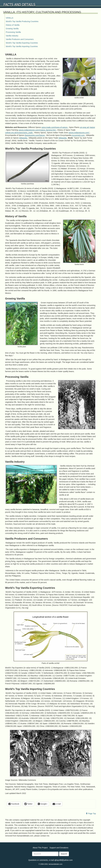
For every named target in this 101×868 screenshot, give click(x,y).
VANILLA (10, 18)
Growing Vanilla (12, 29)
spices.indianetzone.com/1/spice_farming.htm (37, 130)
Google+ (43, 804)
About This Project (40, 848)
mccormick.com (78, 135)
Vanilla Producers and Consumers (20, 39)
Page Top (91, 814)
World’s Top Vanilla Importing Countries (22, 46)
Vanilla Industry (12, 36)
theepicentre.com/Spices (35, 135)
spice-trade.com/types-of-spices (55, 127)
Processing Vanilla (13, 32)
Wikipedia (23, 138)
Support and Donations (59, 848)
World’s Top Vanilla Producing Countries (22, 21)
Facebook (14, 804)
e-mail (57, 804)
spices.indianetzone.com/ (79, 133)
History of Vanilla (13, 25)
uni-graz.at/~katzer (87, 127)
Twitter (28, 804)
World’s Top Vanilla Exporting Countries (22, 43)
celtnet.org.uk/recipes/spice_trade (19, 133)
